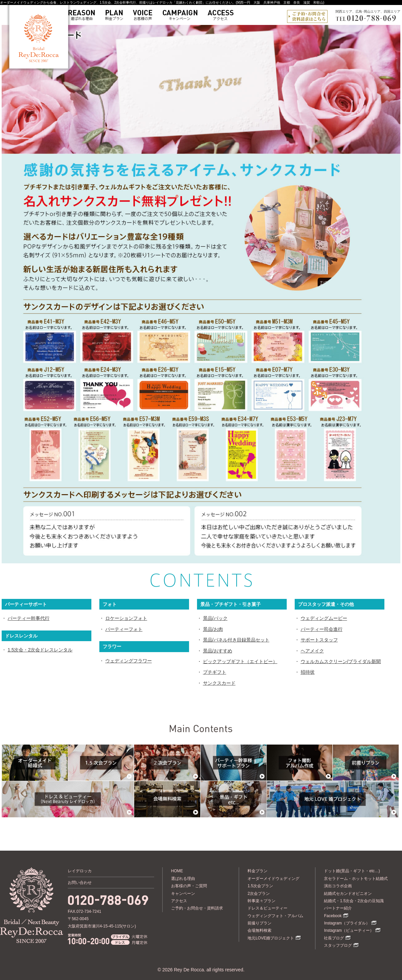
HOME (177, 871)
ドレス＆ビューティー (267, 908)
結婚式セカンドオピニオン (348, 894)
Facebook (333, 916)
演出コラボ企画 (338, 886)
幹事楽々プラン (261, 901)
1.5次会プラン (260, 886)
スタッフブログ (338, 945)
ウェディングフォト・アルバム (275, 916)
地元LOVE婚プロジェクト (271, 938)
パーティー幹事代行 (29, 618)
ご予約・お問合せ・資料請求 (197, 908)
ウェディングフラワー (129, 661)
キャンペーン (183, 894)
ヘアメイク (312, 651)
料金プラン (257, 871)
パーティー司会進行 (322, 629)
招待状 (308, 672)
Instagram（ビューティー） (349, 930)
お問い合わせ (80, 883)
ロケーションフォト (126, 618)
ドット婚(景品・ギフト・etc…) (352, 871)
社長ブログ (334, 938)
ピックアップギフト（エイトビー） (240, 661)
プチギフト (215, 672)
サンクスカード (219, 683)
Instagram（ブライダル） (347, 923)
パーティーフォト (124, 629)
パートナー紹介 (338, 908)
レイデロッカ (80, 871)
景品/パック (215, 618)
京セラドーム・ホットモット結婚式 (356, 879)
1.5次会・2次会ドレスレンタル (40, 650)
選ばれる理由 (183, 879)
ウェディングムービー (324, 618)
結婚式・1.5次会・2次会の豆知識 (354, 901)
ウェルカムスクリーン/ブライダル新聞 (341, 661)
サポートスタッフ (319, 640)
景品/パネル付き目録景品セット (236, 640)
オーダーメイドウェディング (273, 879)
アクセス (179, 901)
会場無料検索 (259, 930)
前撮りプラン (259, 923)
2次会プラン (259, 894)
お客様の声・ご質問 (189, 886)
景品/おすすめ (218, 651)
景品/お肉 (213, 629)
